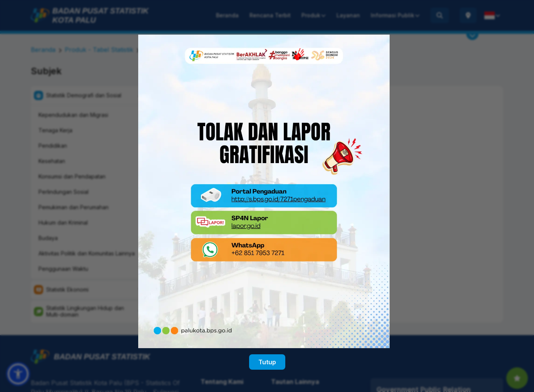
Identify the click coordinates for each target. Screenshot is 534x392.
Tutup (267, 357)
